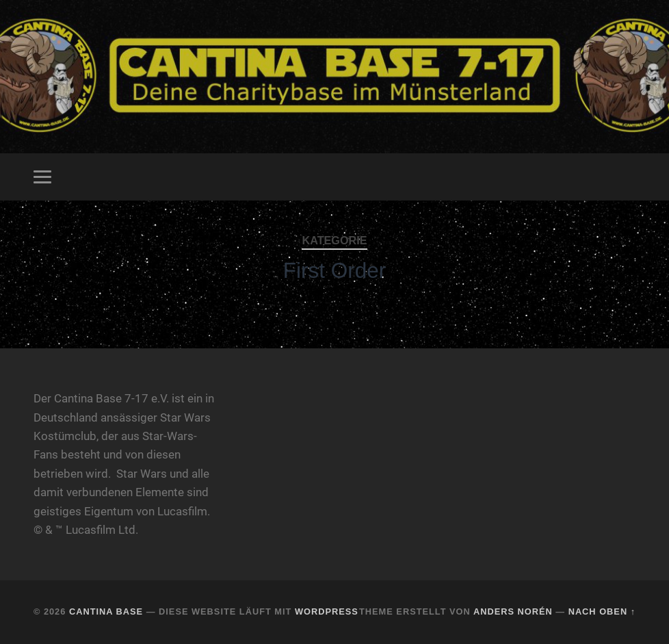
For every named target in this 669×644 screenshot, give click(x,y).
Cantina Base (106, 611)
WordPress (327, 611)
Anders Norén (513, 611)
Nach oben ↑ (602, 611)
